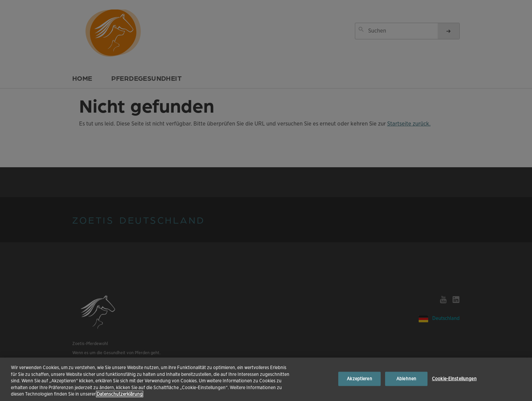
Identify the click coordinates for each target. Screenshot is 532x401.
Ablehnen (406, 379)
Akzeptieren (359, 379)
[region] (266, 379)
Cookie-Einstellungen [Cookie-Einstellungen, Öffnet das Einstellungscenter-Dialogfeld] (454, 379)
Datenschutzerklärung (120, 394)
